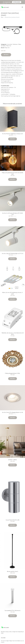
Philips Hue (9, 46)
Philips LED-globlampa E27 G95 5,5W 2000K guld (12, 173)
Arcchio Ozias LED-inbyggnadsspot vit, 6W (12, 412)
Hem (2, 17)
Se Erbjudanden (17, 2)
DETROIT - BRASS (13, 460)
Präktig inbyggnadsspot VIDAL (12, 373)
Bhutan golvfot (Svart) (13, 571)
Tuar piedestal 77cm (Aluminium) (12, 611)
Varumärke (10, 44)
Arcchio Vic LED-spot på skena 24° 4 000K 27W (12, 214)
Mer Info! (6, 55)
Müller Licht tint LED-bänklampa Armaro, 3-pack (13, 293)
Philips (20, 44)
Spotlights (3, 46)
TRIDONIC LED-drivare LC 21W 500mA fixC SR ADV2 (13, 334)
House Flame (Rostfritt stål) (13, 520)
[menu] (22, 7)
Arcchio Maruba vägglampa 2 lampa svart (13, 134)
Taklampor (15, 44)
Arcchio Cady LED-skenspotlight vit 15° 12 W (13, 254)
